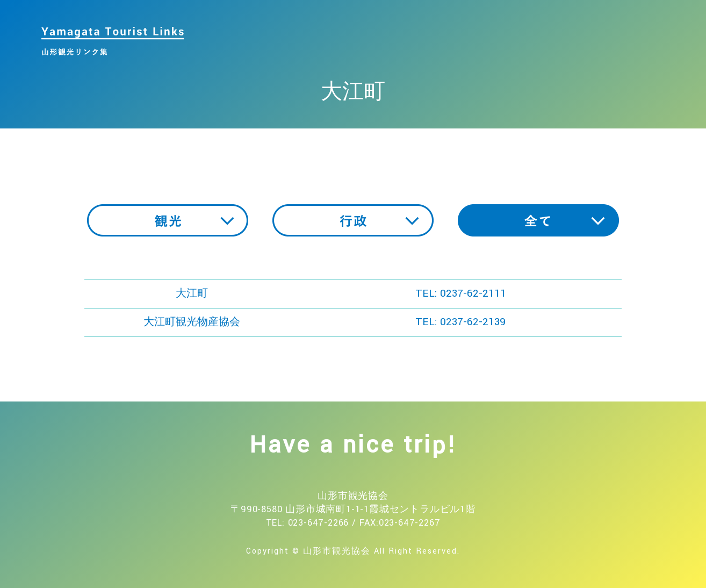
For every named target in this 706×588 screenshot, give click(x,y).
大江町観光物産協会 (192, 322)
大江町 (192, 293)
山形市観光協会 (337, 551)
